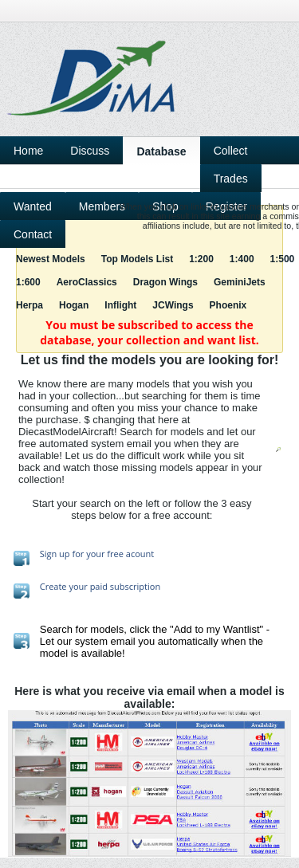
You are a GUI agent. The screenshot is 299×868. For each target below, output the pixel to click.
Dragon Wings (165, 282)
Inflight (120, 305)
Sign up (55, 554)
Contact (33, 234)
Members (102, 206)
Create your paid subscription (100, 586)
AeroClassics (87, 282)
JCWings (173, 305)
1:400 (242, 259)
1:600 (28, 282)
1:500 (283, 259)
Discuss (90, 151)
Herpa (30, 305)
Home (28, 151)
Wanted (33, 206)
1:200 (201, 259)
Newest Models (51, 259)
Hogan (74, 305)
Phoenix (228, 305)
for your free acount (112, 554)
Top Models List (137, 259)
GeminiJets (240, 282)
